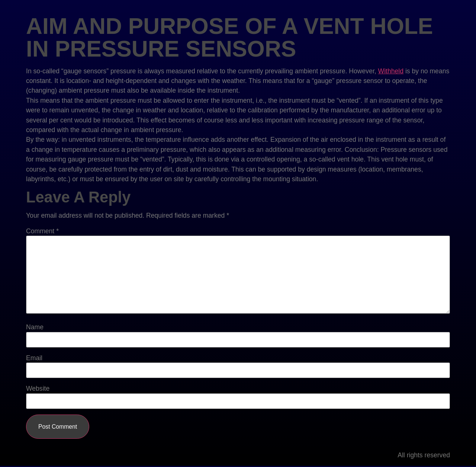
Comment (42, 231)
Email (34, 358)
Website (38, 389)
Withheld (391, 71)
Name (35, 327)
